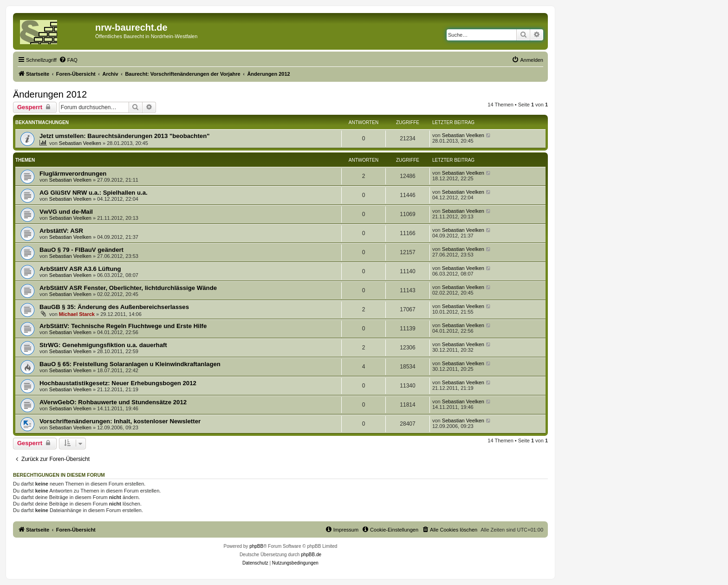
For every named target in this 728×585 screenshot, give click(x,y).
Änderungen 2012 (50, 94)
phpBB (256, 546)
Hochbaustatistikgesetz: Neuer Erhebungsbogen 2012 (118, 383)
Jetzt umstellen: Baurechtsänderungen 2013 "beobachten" (124, 136)
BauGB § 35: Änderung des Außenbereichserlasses (114, 307)
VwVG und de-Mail (66, 212)
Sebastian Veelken (80, 143)
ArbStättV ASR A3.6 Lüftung (80, 269)
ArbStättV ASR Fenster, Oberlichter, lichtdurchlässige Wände (128, 288)
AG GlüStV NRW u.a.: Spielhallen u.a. (94, 193)
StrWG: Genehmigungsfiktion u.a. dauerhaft (103, 345)
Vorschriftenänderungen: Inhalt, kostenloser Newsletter (120, 421)
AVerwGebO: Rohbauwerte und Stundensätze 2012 (113, 402)
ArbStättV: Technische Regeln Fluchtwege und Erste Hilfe (123, 326)
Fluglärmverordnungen (73, 174)
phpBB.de (311, 555)
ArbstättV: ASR (61, 231)
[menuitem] (68, 60)
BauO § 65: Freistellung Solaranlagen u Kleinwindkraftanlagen (130, 364)
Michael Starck (77, 314)
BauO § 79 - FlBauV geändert (81, 250)
